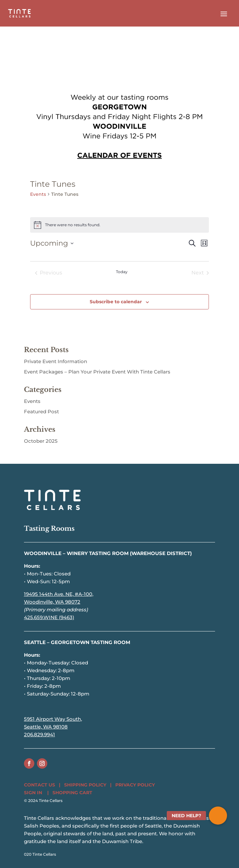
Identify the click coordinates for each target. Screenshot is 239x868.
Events (38, 194)
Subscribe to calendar (116, 302)
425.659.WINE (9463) (49, 617)
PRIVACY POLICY (135, 785)
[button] (218, 816)
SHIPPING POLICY (85, 785)
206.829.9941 (40, 734)
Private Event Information (56, 361)
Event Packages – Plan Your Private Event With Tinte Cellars (97, 372)
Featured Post (41, 412)
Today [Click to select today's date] (122, 272)
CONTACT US (40, 785)
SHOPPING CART (72, 793)
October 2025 (41, 441)
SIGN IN (33, 793)
